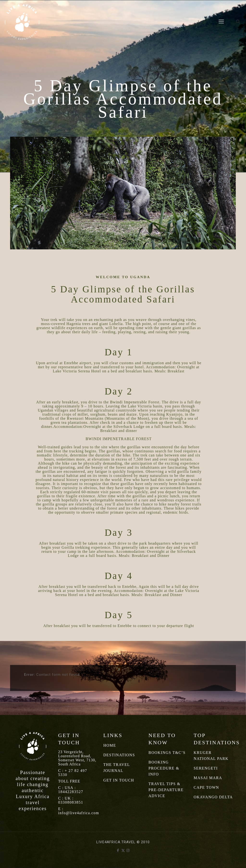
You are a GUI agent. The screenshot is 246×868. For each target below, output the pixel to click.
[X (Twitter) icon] (123, 850)
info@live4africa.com (79, 813)
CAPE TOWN (206, 787)
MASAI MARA (208, 778)
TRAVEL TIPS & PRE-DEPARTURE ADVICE (166, 790)
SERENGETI (206, 768)
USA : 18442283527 (71, 790)
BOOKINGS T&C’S (167, 753)
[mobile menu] (221, 22)
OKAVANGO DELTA (213, 797)
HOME (110, 745)
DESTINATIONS (119, 755)
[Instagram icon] (128, 850)
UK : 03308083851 (71, 800)
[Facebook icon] (118, 850)
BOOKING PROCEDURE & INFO (164, 768)
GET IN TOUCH (119, 780)
